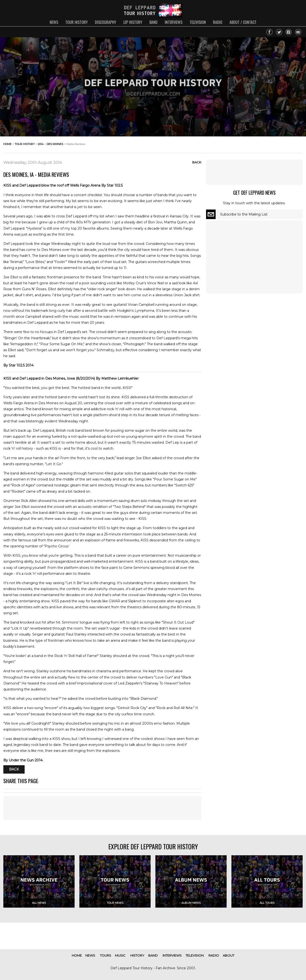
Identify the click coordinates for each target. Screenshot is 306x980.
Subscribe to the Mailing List (244, 214)
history (137, 955)
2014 (41, 144)
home (7, 144)
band (153, 22)
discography (106, 22)
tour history (76, 22)
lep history (133, 22)
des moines (55, 144)
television (198, 22)
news (54, 22)
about (229, 955)
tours (106, 955)
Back (197, 162)
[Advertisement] (102, 808)
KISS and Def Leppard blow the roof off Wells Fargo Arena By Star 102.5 (63, 185)
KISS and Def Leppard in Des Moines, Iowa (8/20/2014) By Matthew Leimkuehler (71, 378)
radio (218, 22)
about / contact (243, 22)
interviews (174, 22)
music (120, 955)
